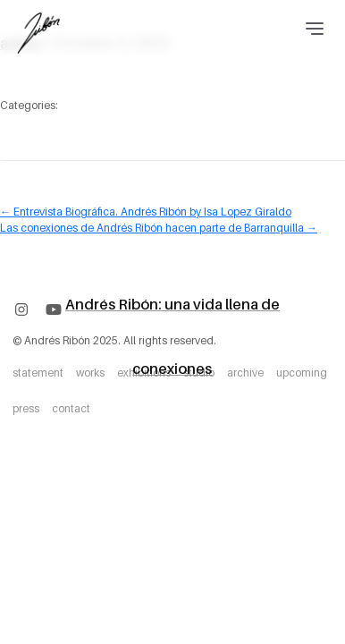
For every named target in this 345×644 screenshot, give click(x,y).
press (26, 408)
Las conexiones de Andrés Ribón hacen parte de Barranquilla (159, 228)
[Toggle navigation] (315, 28)
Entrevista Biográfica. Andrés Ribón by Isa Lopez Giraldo (146, 212)
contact (71, 408)
